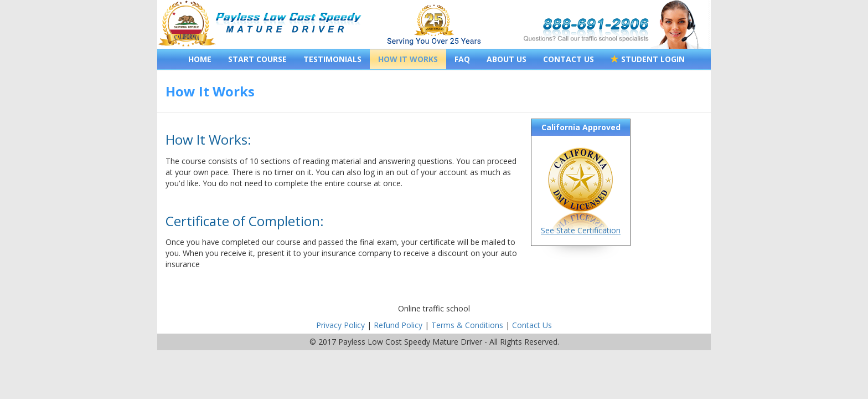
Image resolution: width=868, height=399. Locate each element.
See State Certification (581, 230)
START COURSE (257, 59)
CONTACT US (569, 59)
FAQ (462, 59)
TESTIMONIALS (332, 59)
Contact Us (532, 325)
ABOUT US (507, 59)
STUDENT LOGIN (648, 59)
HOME (200, 59)
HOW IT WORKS (408, 59)
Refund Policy (398, 325)
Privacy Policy (340, 325)
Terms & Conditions (467, 325)
